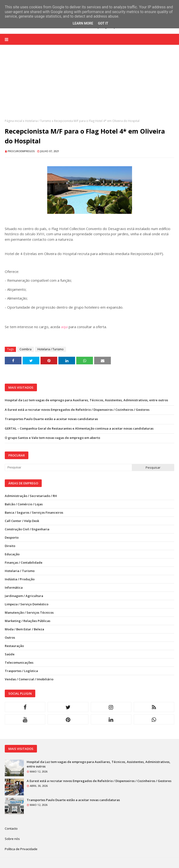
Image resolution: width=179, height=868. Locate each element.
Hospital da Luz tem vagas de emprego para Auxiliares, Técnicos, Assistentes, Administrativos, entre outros (86, 400)
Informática (14, 587)
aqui (64, 327)
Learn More (83, 23)
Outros (10, 637)
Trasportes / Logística (21, 671)
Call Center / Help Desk (22, 521)
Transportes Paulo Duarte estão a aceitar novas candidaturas (51, 419)
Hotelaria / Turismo (38, 121)
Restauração (14, 646)
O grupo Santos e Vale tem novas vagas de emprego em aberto (52, 438)
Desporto (12, 537)
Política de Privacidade (21, 849)
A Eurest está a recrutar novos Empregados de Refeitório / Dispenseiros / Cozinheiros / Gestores (77, 410)
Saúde (10, 654)
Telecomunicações (19, 662)
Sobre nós (12, 839)
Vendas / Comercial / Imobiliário (29, 679)
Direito (10, 546)
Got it (103, 23)
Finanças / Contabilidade (24, 562)
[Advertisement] (89, 85)
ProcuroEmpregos (21, 151)
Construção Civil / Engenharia (27, 529)
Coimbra (26, 349)
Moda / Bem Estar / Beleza (24, 629)
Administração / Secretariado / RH (31, 496)
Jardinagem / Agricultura (24, 596)
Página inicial (13, 121)
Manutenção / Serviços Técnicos (29, 612)
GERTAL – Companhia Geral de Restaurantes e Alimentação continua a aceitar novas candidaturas (79, 428)
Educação (12, 554)
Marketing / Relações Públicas (28, 621)
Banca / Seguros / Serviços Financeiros (34, 512)
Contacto (11, 828)
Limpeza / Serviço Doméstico (27, 604)
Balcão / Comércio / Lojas (24, 504)
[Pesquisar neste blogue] (68, 467)
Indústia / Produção (20, 579)
